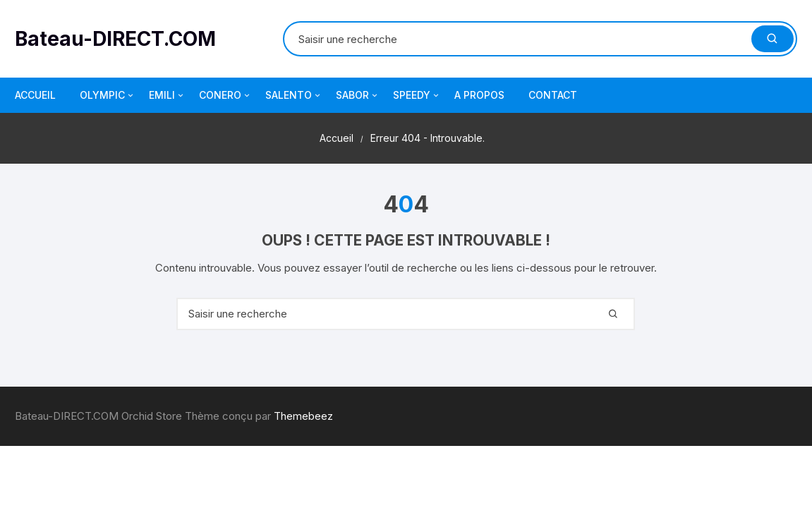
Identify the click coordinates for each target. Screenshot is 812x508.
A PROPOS (479, 95)
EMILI (167, 95)
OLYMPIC (108, 95)
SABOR (358, 95)
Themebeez (303, 416)
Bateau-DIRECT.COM (115, 39)
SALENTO (294, 95)
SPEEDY (417, 95)
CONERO (225, 95)
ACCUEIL (35, 95)
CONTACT (553, 95)
